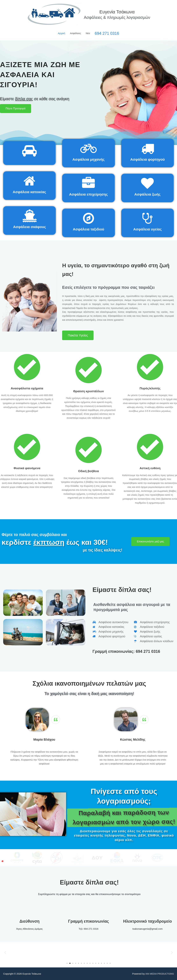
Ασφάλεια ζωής (148, 194)
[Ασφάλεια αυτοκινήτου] (29, 151)
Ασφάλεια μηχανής (88, 159)
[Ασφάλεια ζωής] (147, 183)
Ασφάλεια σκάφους (30, 227)
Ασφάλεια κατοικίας (29, 192)
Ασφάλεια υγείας (147, 229)
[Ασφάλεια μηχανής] (88, 148)
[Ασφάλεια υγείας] (148, 218)
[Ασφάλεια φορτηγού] (148, 148)
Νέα (88, 33)
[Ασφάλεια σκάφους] (29, 216)
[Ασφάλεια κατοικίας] (29, 181)
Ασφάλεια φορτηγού (148, 159)
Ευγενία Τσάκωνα (117, 11)
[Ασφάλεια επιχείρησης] (88, 183)
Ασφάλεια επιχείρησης (88, 194)
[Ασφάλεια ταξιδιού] (88, 218)
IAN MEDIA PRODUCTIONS (159, 974)
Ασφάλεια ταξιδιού (88, 229)
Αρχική (62, 33)
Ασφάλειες (75, 33)
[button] (5, 952)
